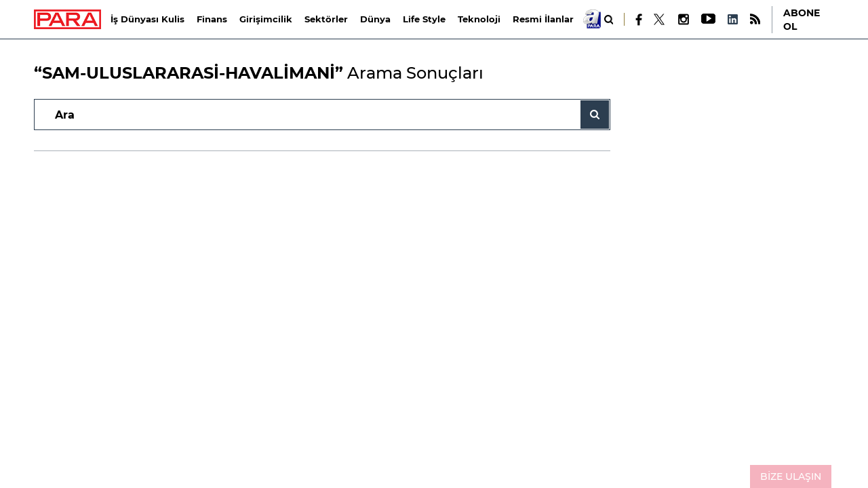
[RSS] (755, 19)
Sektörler (326, 19)
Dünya (375, 19)
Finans (212, 19)
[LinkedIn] (732, 19)
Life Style (424, 19)
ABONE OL (802, 20)
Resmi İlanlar (543, 19)
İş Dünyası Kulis (147, 19)
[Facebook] (639, 20)
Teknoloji (479, 19)
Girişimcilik (266, 19)
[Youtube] (708, 19)
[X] (660, 20)
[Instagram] (683, 19)
